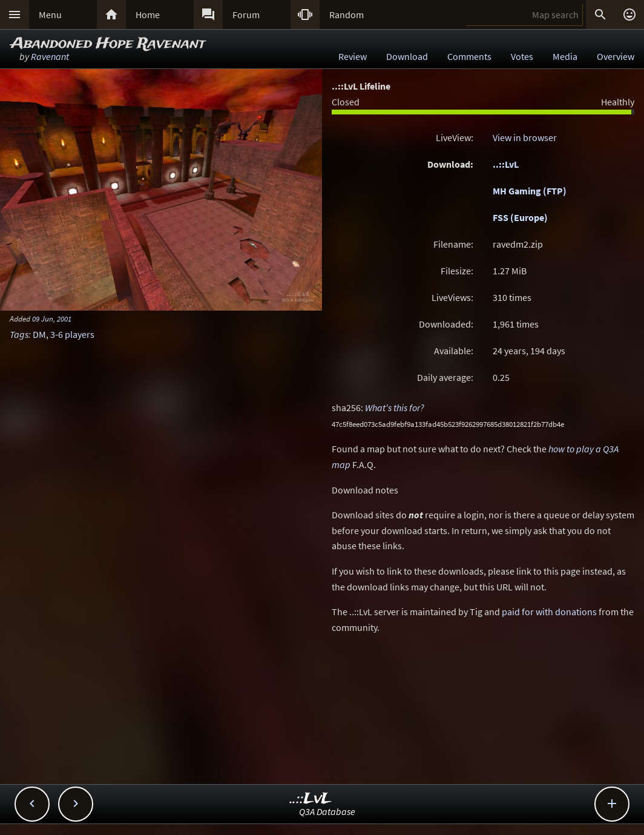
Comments (469, 56)
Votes (522, 56)
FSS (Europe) (520, 217)
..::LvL (506, 164)
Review (353, 56)
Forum (246, 15)
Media (565, 56)
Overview (616, 56)
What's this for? (395, 408)
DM (39, 334)
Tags (19, 334)
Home (148, 15)
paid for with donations (549, 612)
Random (347, 15)
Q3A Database (327, 811)
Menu (50, 15)
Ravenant (50, 56)
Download (407, 56)
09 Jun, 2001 (52, 318)
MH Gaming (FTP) (530, 191)
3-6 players (72, 334)
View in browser (525, 137)
